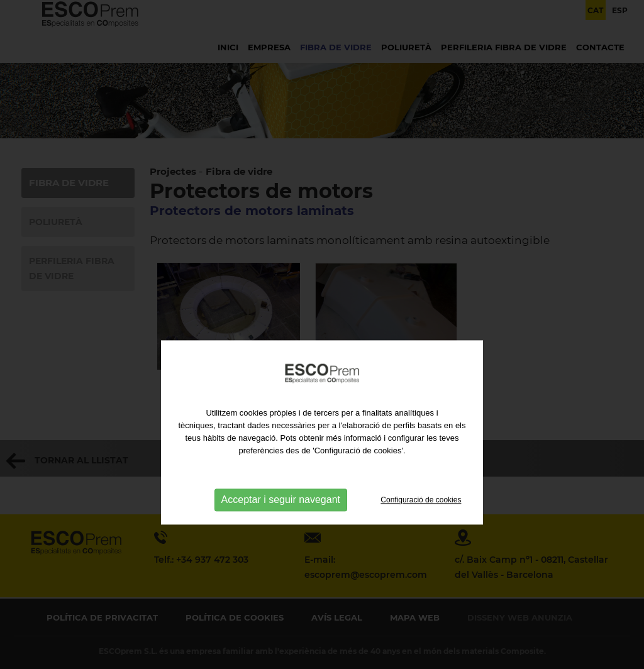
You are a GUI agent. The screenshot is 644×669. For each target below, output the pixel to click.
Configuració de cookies (421, 531)
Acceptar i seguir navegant (281, 530)
